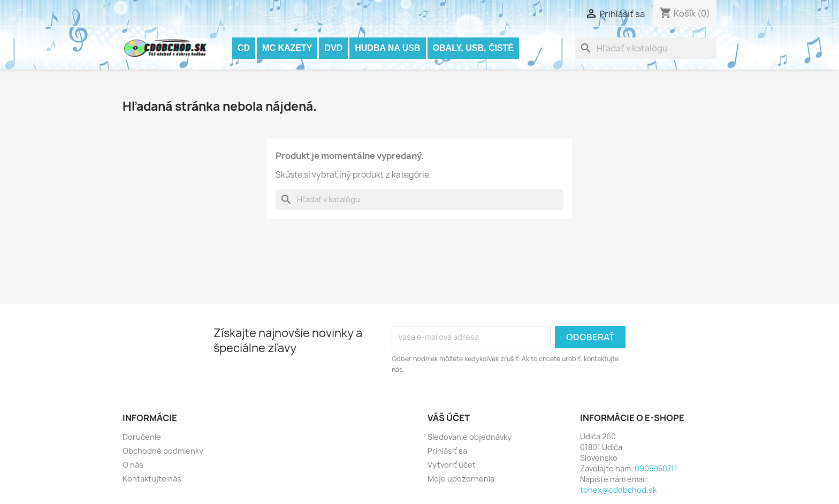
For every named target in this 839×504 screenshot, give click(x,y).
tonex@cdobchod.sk (618, 490)
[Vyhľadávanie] (646, 48)
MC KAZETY (287, 48)
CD (244, 48)
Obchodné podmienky (163, 451)
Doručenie (142, 437)
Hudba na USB (387, 48)
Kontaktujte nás (152, 479)
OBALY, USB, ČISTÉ (473, 48)
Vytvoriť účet (452, 465)
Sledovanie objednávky (470, 437)
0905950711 (656, 468)
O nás (133, 465)
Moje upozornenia (461, 479)
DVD (333, 48)
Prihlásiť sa (447, 451)
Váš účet (449, 418)
